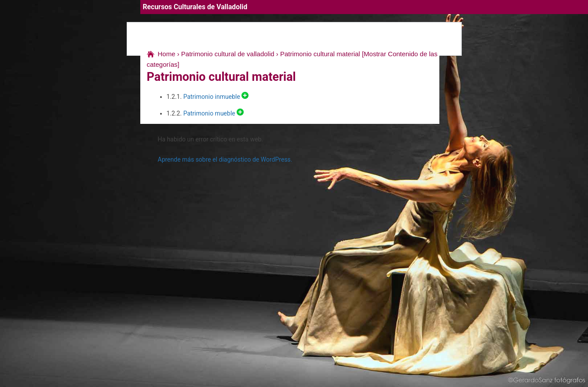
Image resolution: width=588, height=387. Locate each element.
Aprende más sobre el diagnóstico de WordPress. (225, 159)
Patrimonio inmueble (211, 97)
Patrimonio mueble (208, 113)
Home (167, 54)
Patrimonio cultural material (320, 54)
